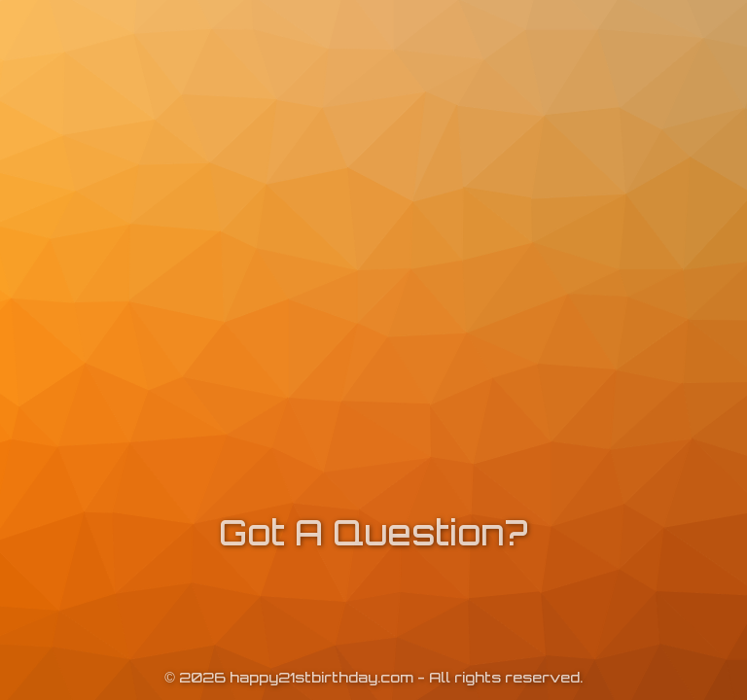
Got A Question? (373, 532)
